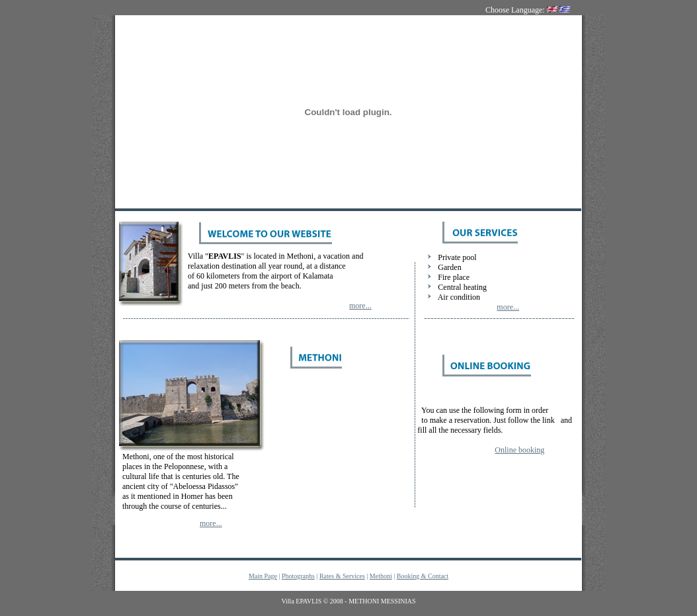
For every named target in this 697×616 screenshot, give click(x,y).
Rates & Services (342, 576)
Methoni (381, 576)
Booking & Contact (423, 576)
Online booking (519, 450)
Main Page (263, 576)
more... (360, 306)
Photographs (298, 576)
